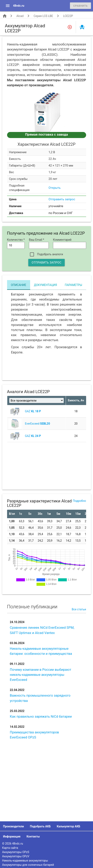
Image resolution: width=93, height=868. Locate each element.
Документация (45, 285)
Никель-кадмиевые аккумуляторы (25, 861)
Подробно (79, 501)
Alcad (20, 16)
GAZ (33, 411)
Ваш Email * (36, 240)
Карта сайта (10, 848)
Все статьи (79, 609)
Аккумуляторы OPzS (16, 852)
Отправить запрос (62, 199)
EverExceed (37, 424)
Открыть (55, 188)
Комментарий (62, 240)
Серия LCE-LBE (43, 16)
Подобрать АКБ (40, 826)
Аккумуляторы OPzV (16, 856)
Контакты (33, 836)
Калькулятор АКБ (69, 826)
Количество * (16, 240)
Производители (13, 826)
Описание (19, 285)
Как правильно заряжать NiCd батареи (41, 716)
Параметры (73, 285)
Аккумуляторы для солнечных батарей (28, 865)
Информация (12, 836)
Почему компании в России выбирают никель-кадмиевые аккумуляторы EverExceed (41, 675)
